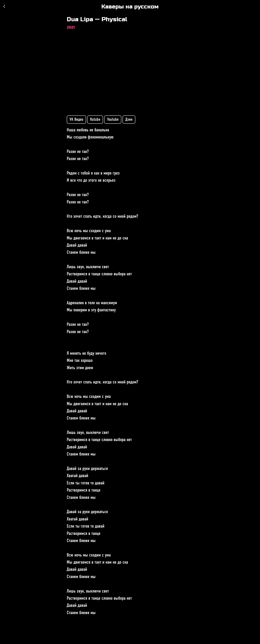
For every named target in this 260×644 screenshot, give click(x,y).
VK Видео (76, 120)
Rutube (95, 120)
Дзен (129, 120)
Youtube (113, 120)
